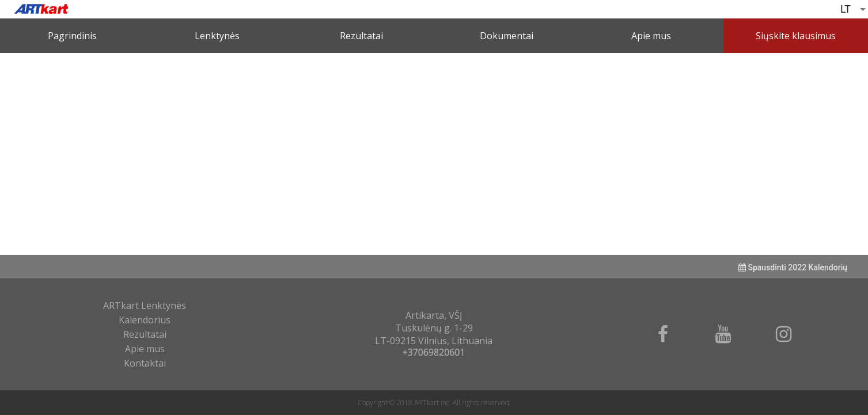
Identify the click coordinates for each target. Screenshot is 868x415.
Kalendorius (145, 320)
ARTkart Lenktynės (145, 305)
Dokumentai (507, 36)
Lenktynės (217, 36)
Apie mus (651, 36)
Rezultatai (361, 36)
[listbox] (854, 9)
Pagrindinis (72, 36)
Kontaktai (145, 363)
